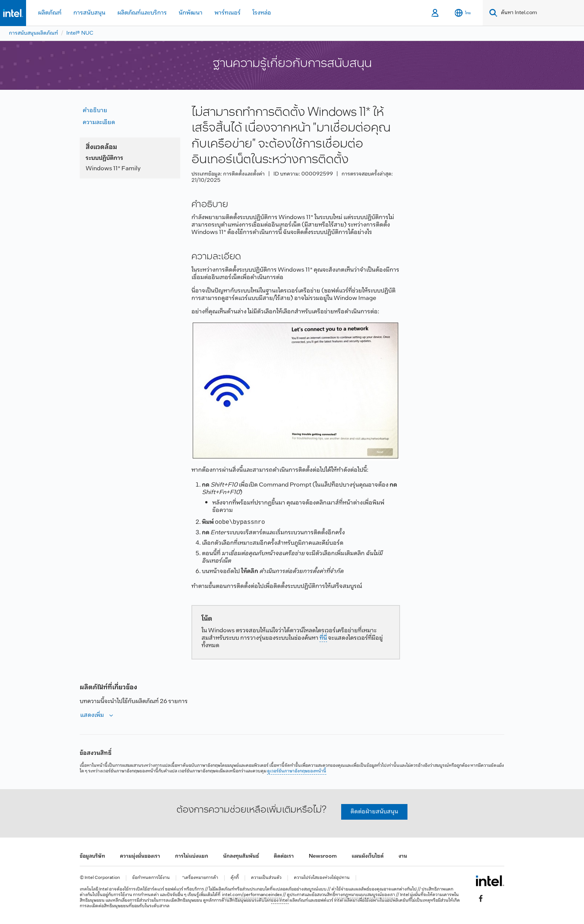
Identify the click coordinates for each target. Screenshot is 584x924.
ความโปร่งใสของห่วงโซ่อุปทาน (322, 878)
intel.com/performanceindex (252, 895)
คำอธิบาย (95, 110)
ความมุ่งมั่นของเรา (140, 856)
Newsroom (323, 856)
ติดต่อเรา (284, 856)
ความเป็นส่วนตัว (266, 878)
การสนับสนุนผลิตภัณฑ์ (34, 33)
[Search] (492, 13)
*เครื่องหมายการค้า (200, 878)
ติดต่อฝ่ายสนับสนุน (374, 812)
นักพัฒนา (191, 13)
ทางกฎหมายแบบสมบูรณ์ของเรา (365, 895)
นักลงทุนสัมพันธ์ (241, 856)
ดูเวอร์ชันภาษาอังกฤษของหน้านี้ (297, 771)
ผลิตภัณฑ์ (50, 13)
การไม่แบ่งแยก (192, 856)
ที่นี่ (323, 638)
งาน (403, 856)
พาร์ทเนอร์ (228, 13)
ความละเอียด (99, 122)
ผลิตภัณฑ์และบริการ (142, 13)
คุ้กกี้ (235, 878)
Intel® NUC (80, 33)
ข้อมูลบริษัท (92, 856)
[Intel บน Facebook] (481, 898)
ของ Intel (280, 901)
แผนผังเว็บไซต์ (368, 856)
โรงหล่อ (262, 13)
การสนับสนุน (89, 13)
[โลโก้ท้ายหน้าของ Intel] (490, 881)
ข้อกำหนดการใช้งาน (151, 878)
